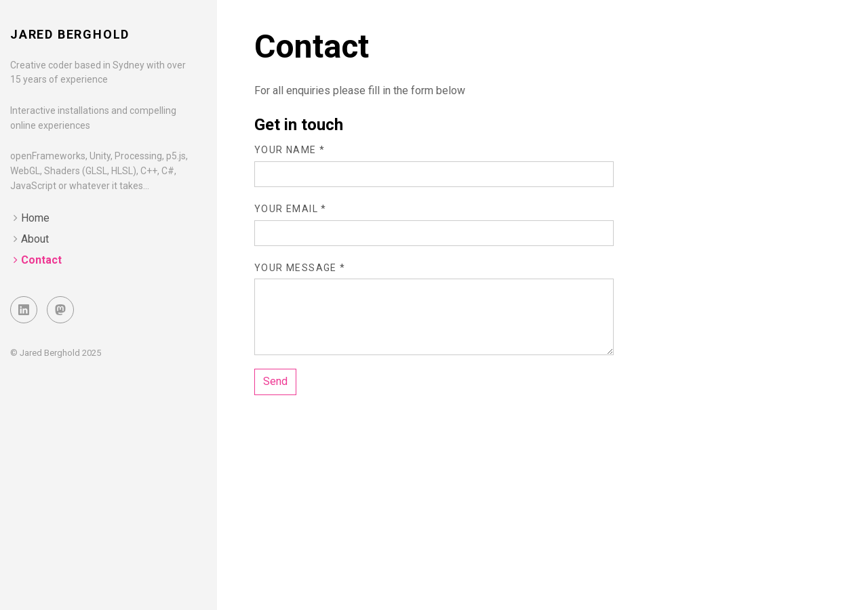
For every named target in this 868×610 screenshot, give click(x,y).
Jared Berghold (70, 34)
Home (35, 218)
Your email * (291, 209)
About (35, 239)
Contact (41, 260)
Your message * (300, 268)
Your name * (290, 150)
